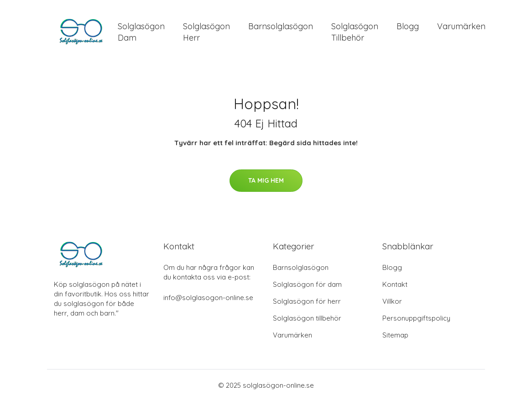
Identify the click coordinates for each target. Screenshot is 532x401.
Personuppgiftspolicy (416, 318)
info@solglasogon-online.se (208, 298)
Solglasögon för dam (307, 284)
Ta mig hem (266, 180)
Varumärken (461, 26)
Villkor (392, 301)
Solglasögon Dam (141, 32)
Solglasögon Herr (206, 32)
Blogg (408, 26)
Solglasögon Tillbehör (355, 32)
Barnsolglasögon (281, 26)
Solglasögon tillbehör (307, 318)
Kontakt (395, 284)
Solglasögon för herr (307, 301)
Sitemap (395, 335)
